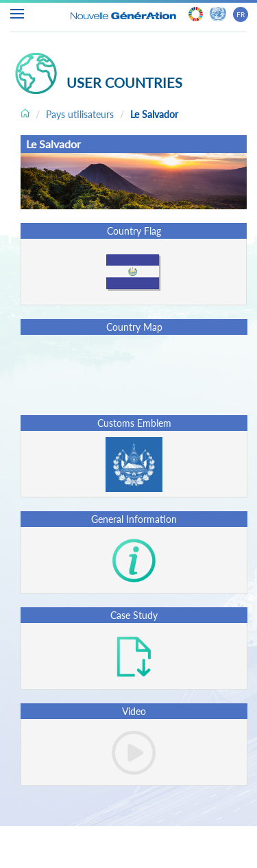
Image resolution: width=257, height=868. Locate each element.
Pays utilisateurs (80, 114)
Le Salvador (154, 114)
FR (241, 14)
